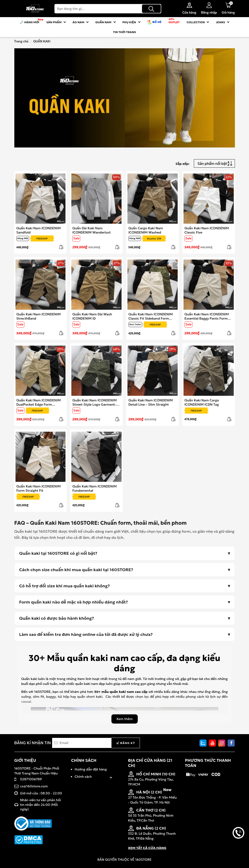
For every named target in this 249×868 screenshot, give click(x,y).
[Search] (108, 9)
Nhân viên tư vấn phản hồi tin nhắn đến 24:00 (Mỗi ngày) (41, 805)
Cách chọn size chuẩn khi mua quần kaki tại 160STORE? (76, 570)
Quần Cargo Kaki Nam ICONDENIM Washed (146, 230)
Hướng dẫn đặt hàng (91, 769)
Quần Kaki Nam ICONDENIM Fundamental (94, 488)
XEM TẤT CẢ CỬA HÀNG (147, 848)
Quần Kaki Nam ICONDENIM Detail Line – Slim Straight (151, 402)
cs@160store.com (34, 786)
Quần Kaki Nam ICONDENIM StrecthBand (39, 316)
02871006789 (31, 779)
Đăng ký (126, 743)
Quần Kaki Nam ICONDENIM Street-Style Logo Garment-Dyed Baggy (94, 402)
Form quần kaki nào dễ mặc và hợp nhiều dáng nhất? (74, 602)
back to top (238, 849)
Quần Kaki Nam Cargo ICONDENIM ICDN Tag (202, 402)
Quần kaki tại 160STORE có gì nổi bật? (58, 553)
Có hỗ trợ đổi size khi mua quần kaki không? (65, 586)
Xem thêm (125, 719)
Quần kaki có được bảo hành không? (57, 618)
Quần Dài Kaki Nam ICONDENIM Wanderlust (91, 230)
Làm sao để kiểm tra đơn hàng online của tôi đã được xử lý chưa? (86, 634)
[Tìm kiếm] (151, 9)
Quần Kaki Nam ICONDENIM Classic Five (207, 230)
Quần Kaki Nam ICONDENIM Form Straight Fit (39, 488)
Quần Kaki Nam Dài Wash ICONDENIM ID (92, 316)
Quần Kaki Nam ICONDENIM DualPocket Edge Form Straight (39, 402)
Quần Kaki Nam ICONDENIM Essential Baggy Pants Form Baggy (207, 316)
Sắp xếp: (182, 164)
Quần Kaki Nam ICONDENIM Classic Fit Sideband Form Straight (151, 316)
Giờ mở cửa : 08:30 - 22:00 (41, 793)
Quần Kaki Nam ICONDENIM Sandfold (39, 230)
